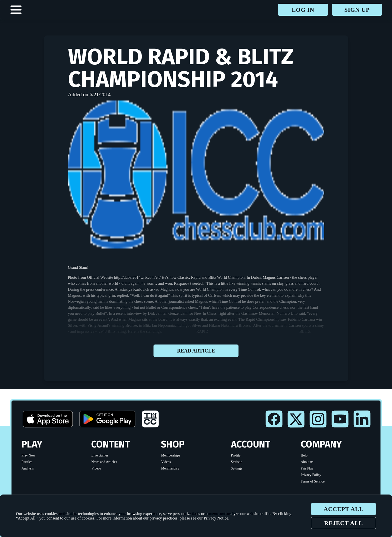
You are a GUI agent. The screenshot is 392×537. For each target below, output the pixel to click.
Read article (196, 351)
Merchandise (170, 468)
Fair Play (307, 468)
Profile (236, 455)
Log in (303, 10)
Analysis (28, 468)
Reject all (343, 523)
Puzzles (27, 462)
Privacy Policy (311, 475)
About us (307, 462)
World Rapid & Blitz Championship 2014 (181, 68)
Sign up (357, 10)
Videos (96, 468)
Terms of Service (313, 481)
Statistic (237, 462)
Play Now (28, 455)
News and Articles (104, 462)
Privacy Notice (216, 518)
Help (304, 455)
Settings (237, 468)
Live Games (100, 455)
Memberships (170, 455)
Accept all (343, 509)
